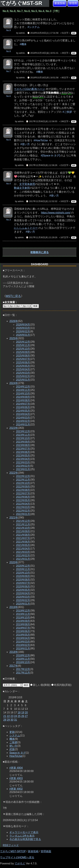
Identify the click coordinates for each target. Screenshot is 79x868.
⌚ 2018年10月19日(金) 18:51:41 (43, 53)
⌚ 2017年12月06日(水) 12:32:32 (41, 201)
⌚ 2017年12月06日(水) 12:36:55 (41, 121)
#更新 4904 (16, 768)
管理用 (73, 3)
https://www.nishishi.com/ (56, 213)
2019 (14, 607)
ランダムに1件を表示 (22, 836)
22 (8, 716)
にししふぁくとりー (26, 228)
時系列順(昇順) (61, 685)
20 (26, 713)
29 (8, 720)
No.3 (8, 220)
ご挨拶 (13, 742)
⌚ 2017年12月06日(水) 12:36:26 (41, 165)
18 (19, 713)
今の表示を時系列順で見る (25, 839)
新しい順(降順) (40, 685)
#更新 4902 (16, 789)
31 (15, 720)
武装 (12, 749)
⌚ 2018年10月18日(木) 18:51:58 (43, 78)
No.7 (8, 71)
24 (15, 716)
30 (12, 720)
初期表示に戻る (39, 252)
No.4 (8, 184)
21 (5, 716)
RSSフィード (11, 845)
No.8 (8, 51)
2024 (14, 383)
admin (22, 33)
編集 (74, 33)
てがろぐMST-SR (22, 3)
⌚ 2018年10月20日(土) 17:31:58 (43, 33)
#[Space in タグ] (50, 155)
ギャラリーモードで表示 (24, 832)
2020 (14, 562)
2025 (14, 338)
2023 (14, 428)
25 (19, 716)
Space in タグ (18, 753)
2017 (14, 666)
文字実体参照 (27, 184)
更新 (12, 732)
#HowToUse (41, 140)
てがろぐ (20, 863)
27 (26, 716)
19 (23, 713)
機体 (12, 739)
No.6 (8, 96)
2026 (14, 321)
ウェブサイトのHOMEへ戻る (17, 857)
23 (12, 716)
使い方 (13, 746)
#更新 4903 (16, 778)
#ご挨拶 (67, 112)
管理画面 (46, 851)
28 (5, 720)
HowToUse (16, 756)
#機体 (23, 44)
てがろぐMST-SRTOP (13, 851)
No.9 (8, 30)
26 (23, 716)
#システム (34, 27)
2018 (14, 652)
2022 (14, 473)
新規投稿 (60, 3)
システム (15, 735)
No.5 (8, 140)
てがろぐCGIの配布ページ (29, 89)
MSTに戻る (13, 296)
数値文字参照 (22, 188)
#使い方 (25, 144)
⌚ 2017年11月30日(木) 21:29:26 (41, 237)
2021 (14, 518)
